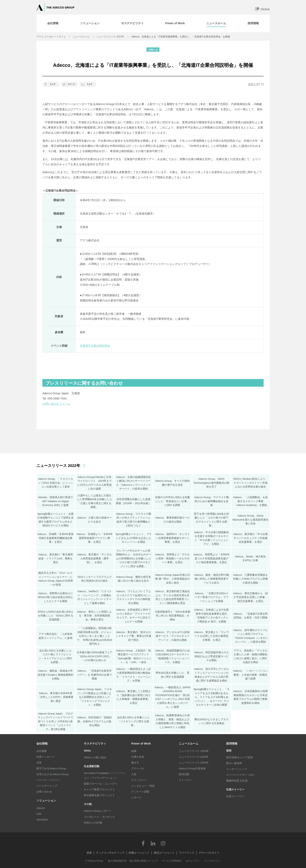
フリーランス (187, 853)
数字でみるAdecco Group (51, 768)
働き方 (135, 763)
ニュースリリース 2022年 (110, 37)
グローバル (138, 768)
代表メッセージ (45, 757)
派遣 (89, 853)
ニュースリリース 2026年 (194, 751)
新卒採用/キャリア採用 (240, 757)
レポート (136, 797)
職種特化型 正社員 (237, 781)
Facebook (143, 843)
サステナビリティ (95, 744)
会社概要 (42, 751)
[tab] (53, 23)
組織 (134, 751)
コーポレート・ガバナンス (99, 817)
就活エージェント (164, 853)
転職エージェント (139, 853)
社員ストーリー (235, 796)
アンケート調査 (140, 792)
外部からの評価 (93, 823)
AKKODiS (42, 820)
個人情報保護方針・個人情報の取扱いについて (133, 861)
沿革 (39, 763)
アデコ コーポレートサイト (51, 37)
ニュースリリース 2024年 (194, 763)
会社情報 (42, 744)
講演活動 (184, 774)
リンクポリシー (212, 861)
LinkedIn (153, 843)
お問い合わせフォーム (56, 404)
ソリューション (46, 801)
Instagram (163, 843)
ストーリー (185, 780)
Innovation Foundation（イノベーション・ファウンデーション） (104, 775)
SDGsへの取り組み (95, 757)
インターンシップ (237, 769)
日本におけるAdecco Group (52, 774)
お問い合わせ (44, 792)
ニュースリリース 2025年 (194, 757)
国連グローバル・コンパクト (101, 784)
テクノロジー (139, 780)
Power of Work (141, 744)
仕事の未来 (138, 757)
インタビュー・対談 (143, 786)
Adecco (41, 808)
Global (265, 9)
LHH (39, 814)
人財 (134, 774)
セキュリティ (193, 861)
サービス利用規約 (172, 861)
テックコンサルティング (110, 853)
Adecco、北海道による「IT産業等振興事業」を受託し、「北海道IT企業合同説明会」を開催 (180, 37)
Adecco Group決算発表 (192, 768)
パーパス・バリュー (48, 780)
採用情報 (232, 744)
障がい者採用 (234, 763)
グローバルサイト (209, 853)
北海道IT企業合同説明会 (95, 346)
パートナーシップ (47, 786)
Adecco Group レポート (98, 811)
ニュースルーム (81, 37)
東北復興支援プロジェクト (99, 795)
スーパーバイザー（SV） (241, 775)
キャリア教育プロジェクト (99, 789)
